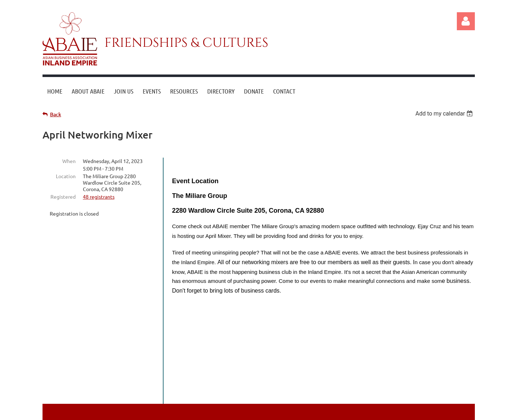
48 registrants (99, 197)
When (69, 161)
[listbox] (445, 114)
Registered (63, 197)
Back (56, 114)
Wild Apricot (389, 411)
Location (66, 176)
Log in (466, 21)
